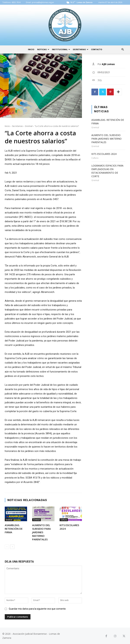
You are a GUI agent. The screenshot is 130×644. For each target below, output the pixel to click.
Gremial (29, 126)
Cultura (64, 520)
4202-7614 (16, 2)
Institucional (61, 49)
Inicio (31, 49)
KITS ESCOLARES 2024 (104, 154)
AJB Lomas (108, 64)
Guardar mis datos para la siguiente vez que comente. (37, 609)
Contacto (97, 49)
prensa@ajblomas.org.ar (43, 2)
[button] (123, 50)
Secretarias (81, 49)
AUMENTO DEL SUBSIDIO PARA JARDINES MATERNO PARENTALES (41, 532)
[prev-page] (7, 547)
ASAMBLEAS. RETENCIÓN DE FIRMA (14, 529)
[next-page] (12, 547)
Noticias (43, 49)
